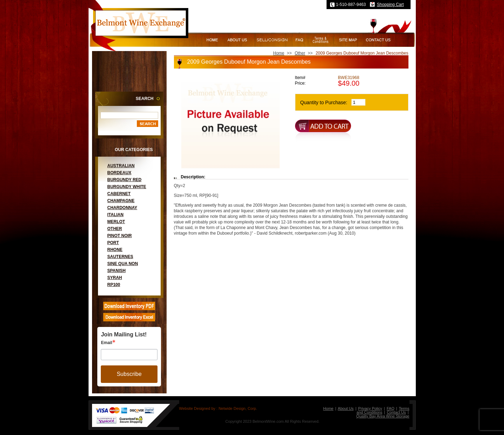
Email (106, 343)
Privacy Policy (370, 408)
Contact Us (396, 412)
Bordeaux (120, 173)
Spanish (117, 271)
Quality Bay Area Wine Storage (383, 416)
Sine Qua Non (123, 264)
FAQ (391, 408)
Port (113, 243)
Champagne (121, 201)
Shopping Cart (390, 5)
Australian (121, 166)
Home (279, 53)
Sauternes (120, 257)
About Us (346, 408)
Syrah (115, 278)
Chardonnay (122, 208)
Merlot (116, 222)
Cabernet (119, 194)
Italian (115, 215)
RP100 (114, 285)
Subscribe (129, 374)
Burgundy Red (125, 180)
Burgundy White (127, 187)
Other (115, 229)
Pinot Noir (120, 236)
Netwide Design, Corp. (238, 408)
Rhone (115, 250)
